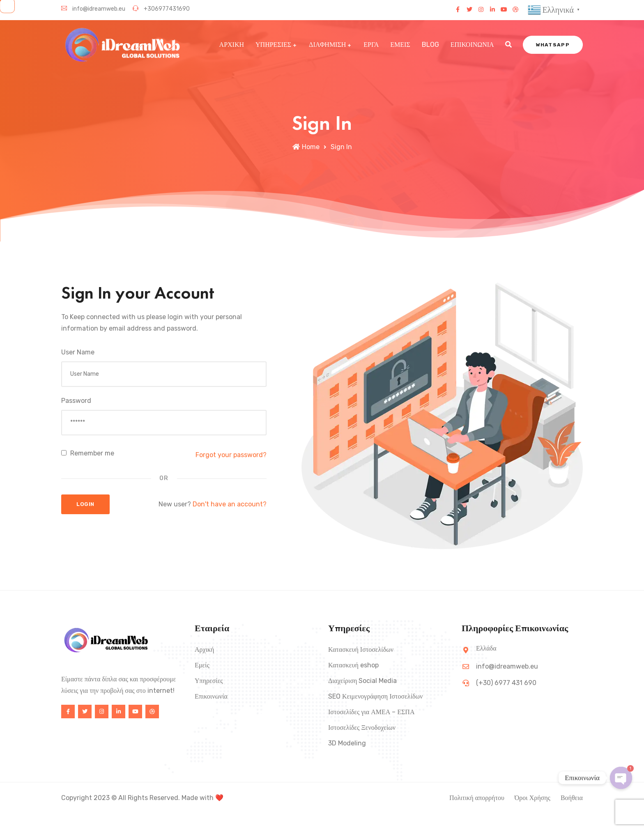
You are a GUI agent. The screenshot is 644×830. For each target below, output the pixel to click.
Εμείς (202, 665)
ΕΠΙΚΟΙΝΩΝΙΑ (472, 45)
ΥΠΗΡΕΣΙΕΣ (273, 45)
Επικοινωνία (211, 696)
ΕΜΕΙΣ (400, 45)
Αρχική (204, 650)
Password (76, 401)
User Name (78, 352)
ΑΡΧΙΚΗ (232, 45)
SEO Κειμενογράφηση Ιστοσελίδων (375, 696)
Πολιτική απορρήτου (477, 798)
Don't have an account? (230, 504)
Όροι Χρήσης (532, 798)
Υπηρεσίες (209, 681)
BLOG (430, 45)
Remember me (88, 453)
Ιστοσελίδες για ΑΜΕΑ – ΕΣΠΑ (371, 712)
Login (85, 504)
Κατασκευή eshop (353, 665)
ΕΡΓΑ (371, 45)
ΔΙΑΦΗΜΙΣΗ (327, 45)
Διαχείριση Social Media (362, 681)
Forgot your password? (231, 455)
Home (306, 147)
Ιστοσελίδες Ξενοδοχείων (362, 728)
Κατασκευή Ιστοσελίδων (361, 650)
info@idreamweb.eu (93, 9)
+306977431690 (161, 9)
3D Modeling (347, 743)
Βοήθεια (572, 798)
